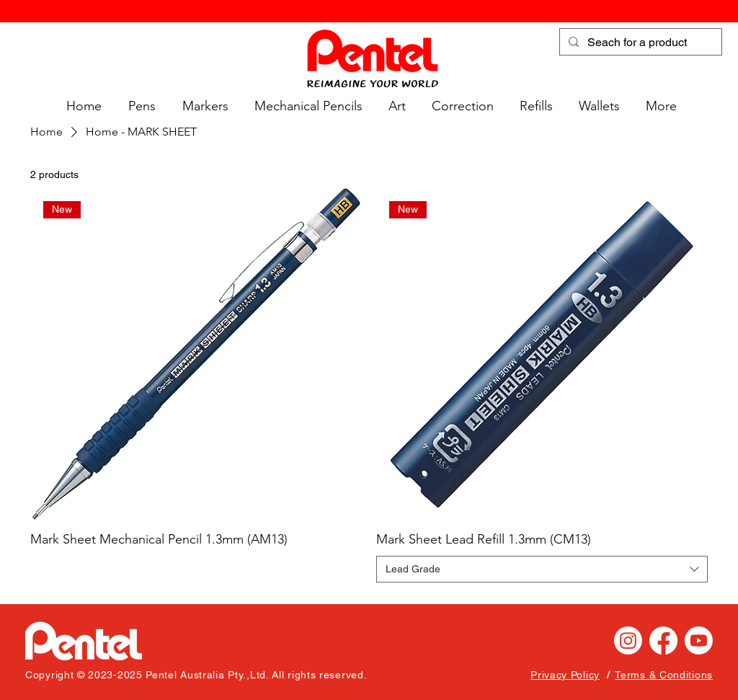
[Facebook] (663, 641)
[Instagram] (628, 641)
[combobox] (542, 570)
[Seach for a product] (639, 43)
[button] (139, 106)
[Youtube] (699, 641)
